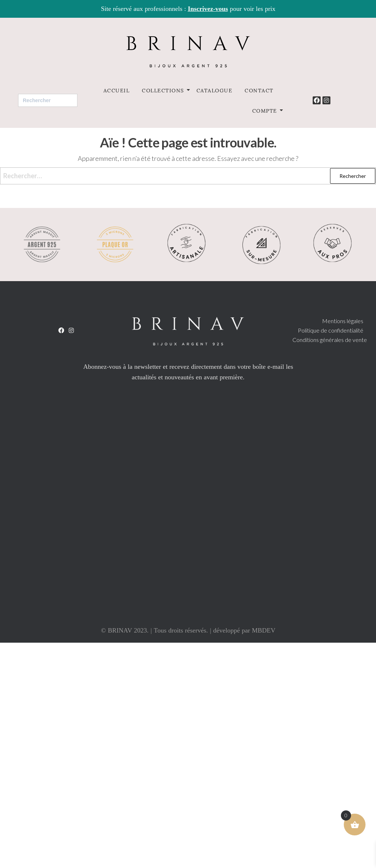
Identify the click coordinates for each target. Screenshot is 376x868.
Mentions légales (343, 321)
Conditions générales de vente (330, 340)
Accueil (117, 90)
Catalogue (215, 90)
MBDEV (264, 630)
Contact (259, 90)
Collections (164, 90)
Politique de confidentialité (331, 330)
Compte (266, 110)
